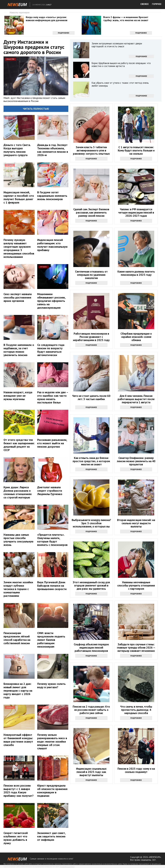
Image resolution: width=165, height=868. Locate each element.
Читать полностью (36, 109)
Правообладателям (67, 867)
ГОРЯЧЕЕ (157, 4)
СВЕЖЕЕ (145, 4)
